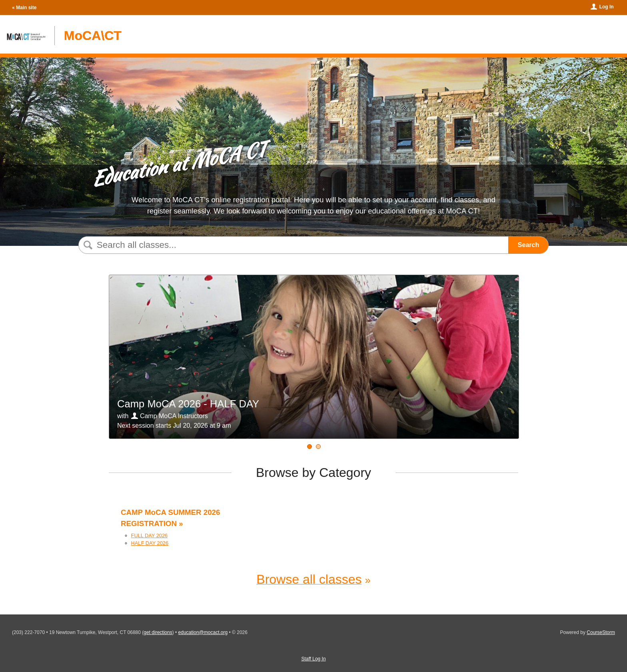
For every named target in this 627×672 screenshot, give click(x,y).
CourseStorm (601, 632)
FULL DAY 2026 (150, 535)
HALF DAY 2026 (150, 543)
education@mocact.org (203, 632)
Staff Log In (313, 659)
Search (528, 245)
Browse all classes (309, 579)
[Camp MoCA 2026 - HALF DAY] (310, 447)
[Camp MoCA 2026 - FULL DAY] (318, 447)
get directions (158, 632)
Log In (607, 7)
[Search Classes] (291, 245)
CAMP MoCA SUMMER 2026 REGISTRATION (170, 518)
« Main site (24, 8)
